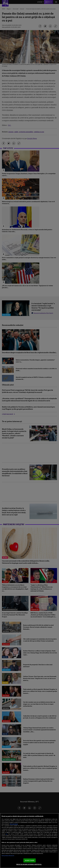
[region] (29, 841)
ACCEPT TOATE (30, 860)
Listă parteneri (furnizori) (8, 856)
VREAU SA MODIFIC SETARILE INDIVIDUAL (29, 864)
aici (7, 834)
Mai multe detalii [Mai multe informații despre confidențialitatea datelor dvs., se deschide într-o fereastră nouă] (14, 824)
